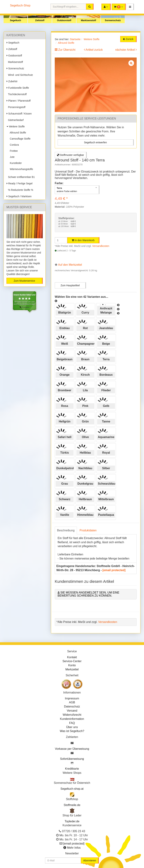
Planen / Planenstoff (19, 101)
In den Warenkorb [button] (83, 240)
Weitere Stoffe (16, 126)
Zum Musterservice (24, 281)
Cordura (14, 145)
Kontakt (72, 657)
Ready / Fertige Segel (19, 183)
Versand (72, 711)
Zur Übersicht (67, 50)
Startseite (75, 39)
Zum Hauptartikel (70, 285)
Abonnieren (90, 860)
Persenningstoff (16, 107)
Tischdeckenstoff (17, 94)
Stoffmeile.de (72, 805)
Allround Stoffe (17, 133)
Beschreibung (66, 530)
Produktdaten (88, 530)
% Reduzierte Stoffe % (20, 190)
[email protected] (114, 570)
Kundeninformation (72, 719)
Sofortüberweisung (72, 759)
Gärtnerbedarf (15, 120)
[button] (130, 7)
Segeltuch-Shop (20, 5)
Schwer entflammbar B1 (21, 177)
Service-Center (72, 661)
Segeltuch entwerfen (96, 142)
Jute (11, 157)
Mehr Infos (74, 848)
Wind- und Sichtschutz (20, 75)
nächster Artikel (125, 50)
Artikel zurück (94, 50)
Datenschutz (72, 706)
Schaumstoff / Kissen (19, 114)
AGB (72, 702)
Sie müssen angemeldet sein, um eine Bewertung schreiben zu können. (88, 594)
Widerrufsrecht (72, 715)
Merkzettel (72, 669)
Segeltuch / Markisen (19, 196)
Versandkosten (101, 246)
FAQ (72, 723)
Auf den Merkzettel (70, 265)
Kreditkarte (72, 769)
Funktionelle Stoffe (18, 88)
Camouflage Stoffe (19, 139)
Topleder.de (72, 821)
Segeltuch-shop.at (72, 789)
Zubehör (12, 81)
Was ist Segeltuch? (72, 731)
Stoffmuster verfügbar (70, 155)
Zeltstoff (40, 20)
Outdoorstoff (64, 20)
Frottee (13, 151)
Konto (72, 665)
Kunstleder (15, 163)
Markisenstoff (88, 20)
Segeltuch (15, 20)
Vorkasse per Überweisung (72, 749)
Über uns (72, 727)
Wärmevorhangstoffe (21, 169)
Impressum (72, 698)
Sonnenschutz (113, 20)
